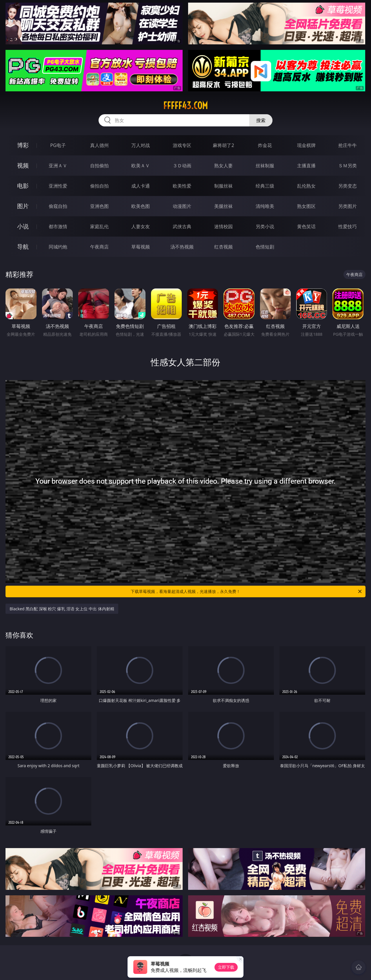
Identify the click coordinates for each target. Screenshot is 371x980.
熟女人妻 (223, 166)
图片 (23, 206)
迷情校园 (223, 226)
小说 (23, 226)
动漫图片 (182, 206)
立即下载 (226, 967)
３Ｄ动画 (182, 166)
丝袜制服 (265, 166)
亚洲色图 (99, 206)
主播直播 (306, 166)
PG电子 (58, 145)
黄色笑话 (306, 226)
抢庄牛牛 (348, 145)
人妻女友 (141, 226)
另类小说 (265, 226)
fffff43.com (185, 106)
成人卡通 (141, 186)
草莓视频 (141, 247)
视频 (23, 165)
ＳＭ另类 (348, 166)
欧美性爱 (182, 186)
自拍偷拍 (99, 166)
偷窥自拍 (58, 206)
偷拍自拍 (99, 186)
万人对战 (141, 145)
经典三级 (265, 186)
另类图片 (348, 206)
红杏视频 (223, 247)
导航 (23, 247)
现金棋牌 (306, 145)
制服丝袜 (223, 186)
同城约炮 (58, 247)
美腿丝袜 (223, 206)
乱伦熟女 (306, 186)
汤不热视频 (182, 247)
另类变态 (348, 186)
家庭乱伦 (99, 226)
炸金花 (265, 145)
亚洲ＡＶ (58, 166)
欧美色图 (141, 206)
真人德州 (99, 145)
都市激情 (58, 226)
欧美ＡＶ (141, 166)
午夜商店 (99, 247)
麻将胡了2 (223, 145)
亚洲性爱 (58, 186)
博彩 (23, 145)
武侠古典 (182, 226)
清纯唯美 (265, 206)
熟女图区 (306, 206)
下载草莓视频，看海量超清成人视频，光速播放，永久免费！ (247, 591)
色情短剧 (265, 247)
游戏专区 (182, 145)
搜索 (261, 120)
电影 (23, 186)
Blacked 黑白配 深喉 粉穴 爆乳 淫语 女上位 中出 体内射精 (62, 609)
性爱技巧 (348, 226)
